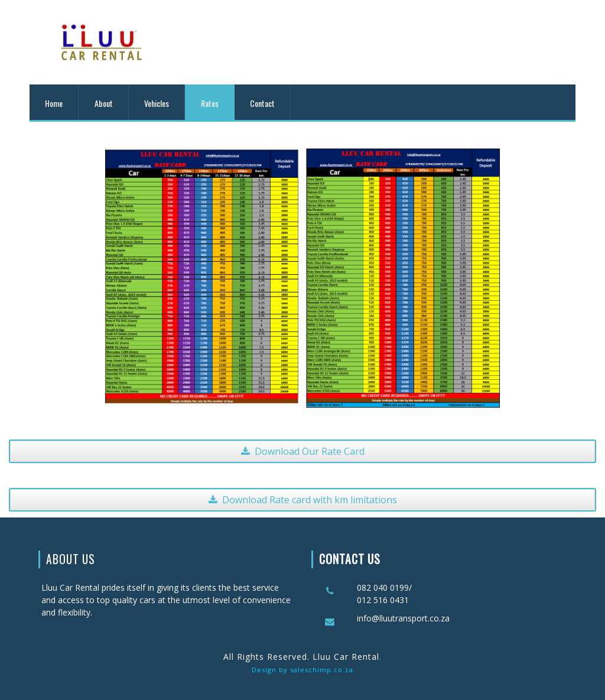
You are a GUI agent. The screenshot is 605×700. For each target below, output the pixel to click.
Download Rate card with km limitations (303, 500)
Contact (262, 103)
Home (54, 103)
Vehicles (157, 103)
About (104, 103)
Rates (210, 103)
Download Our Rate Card (303, 451)
